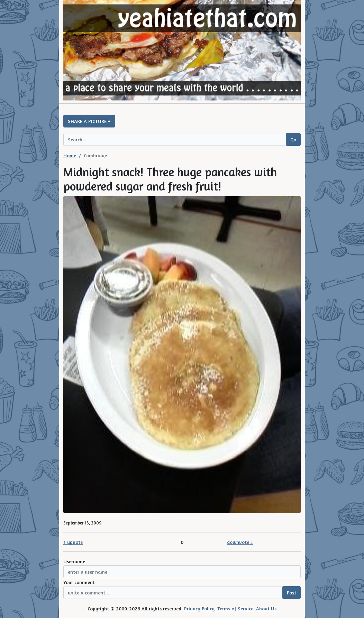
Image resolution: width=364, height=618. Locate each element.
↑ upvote (73, 542)
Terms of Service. (236, 608)
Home (70, 155)
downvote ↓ (240, 542)
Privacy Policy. (200, 608)
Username (74, 561)
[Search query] (175, 139)
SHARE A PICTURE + (89, 121)
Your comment (79, 582)
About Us (266, 608)
